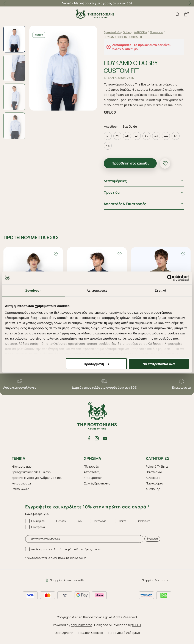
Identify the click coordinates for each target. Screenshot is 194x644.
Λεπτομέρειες (116, 185)
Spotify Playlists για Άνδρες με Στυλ (37, 482)
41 (138, 140)
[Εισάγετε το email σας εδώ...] (84, 543)
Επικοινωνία (20, 493)
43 (157, 140)
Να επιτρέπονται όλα (159, 364)
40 (128, 140)
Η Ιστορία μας (22, 471)
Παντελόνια (154, 476)
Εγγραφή (152, 543)
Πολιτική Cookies (91, 637)
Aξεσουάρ (153, 493)
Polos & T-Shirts (157, 471)
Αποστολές (92, 476)
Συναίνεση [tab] (34, 290)
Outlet (128, 32)
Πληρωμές (91, 471)
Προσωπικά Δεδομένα (124, 637)
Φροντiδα (113, 197)
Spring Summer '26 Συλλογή (31, 476)
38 (108, 140)
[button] (190, 3)
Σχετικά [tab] (160, 290)
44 (167, 140)
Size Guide (131, 131)
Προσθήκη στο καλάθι (131, 168)
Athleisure (153, 482)
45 (176, 140)
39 (118, 140)
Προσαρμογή (97, 364)
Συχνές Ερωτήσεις (97, 488)
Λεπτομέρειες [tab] (97, 290)
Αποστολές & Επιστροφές (126, 208)
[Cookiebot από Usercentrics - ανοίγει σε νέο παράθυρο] (170, 278)
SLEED (137, 629)
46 (108, 150)
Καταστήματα (21, 488)
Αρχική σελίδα (113, 32)
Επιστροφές (93, 482)
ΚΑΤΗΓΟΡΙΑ (141, 32)
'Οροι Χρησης (63, 637)
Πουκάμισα (157, 32)
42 (147, 140)
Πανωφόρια (154, 488)
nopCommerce (81, 629)
